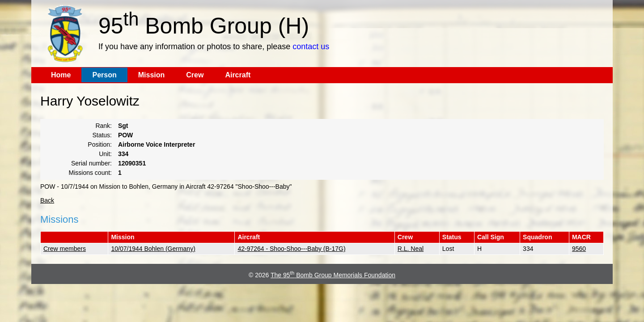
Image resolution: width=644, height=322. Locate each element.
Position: (100, 144)
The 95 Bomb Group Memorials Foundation (333, 275)
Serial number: (91, 163)
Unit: (105, 154)
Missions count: (90, 173)
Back (47, 200)
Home (61, 75)
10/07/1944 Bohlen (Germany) (153, 249)
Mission (152, 75)
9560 (579, 249)
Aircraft (238, 75)
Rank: (104, 126)
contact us (311, 47)
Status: (102, 135)
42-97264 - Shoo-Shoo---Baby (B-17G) (291, 249)
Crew (195, 75)
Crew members (65, 249)
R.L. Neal (411, 249)
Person (104, 75)
